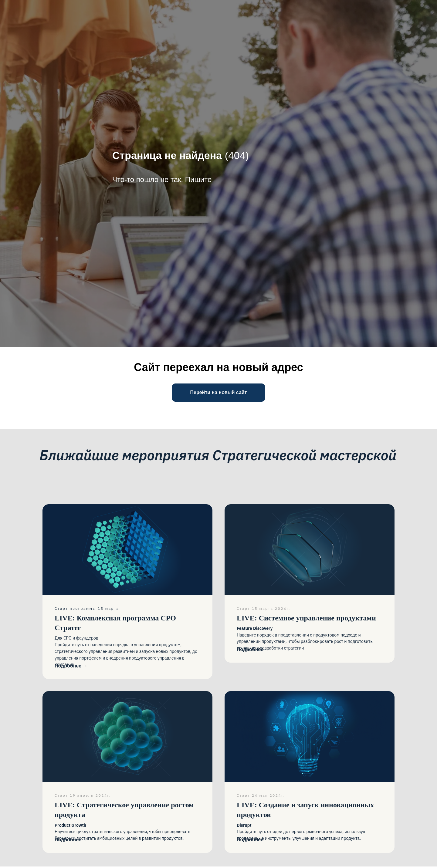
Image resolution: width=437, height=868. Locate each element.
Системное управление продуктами (306, 618)
